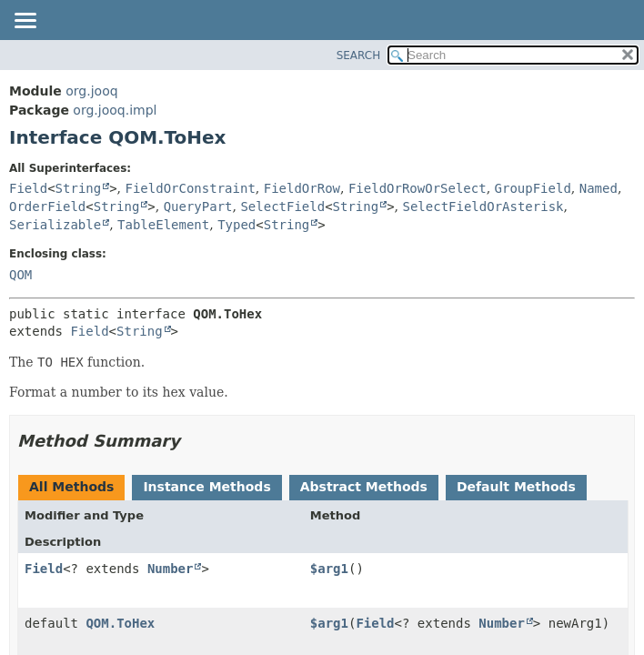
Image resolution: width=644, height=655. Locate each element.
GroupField (533, 188)
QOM (20, 275)
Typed (236, 225)
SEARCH (359, 55)
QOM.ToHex (120, 623)
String (79, 188)
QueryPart (198, 207)
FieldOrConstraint (191, 188)
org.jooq (91, 91)
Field (28, 188)
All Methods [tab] (71, 487)
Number (171, 569)
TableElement (163, 225)
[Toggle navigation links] (25, 22)
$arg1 (329, 569)
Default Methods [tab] (516, 487)
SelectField (282, 207)
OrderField (47, 207)
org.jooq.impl (115, 110)
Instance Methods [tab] (206, 487)
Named (599, 188)
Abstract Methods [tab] (364, 487)
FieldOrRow (302, 188)
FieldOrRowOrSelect (418, 188)
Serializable (55, 225)
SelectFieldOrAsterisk (483, 207)
